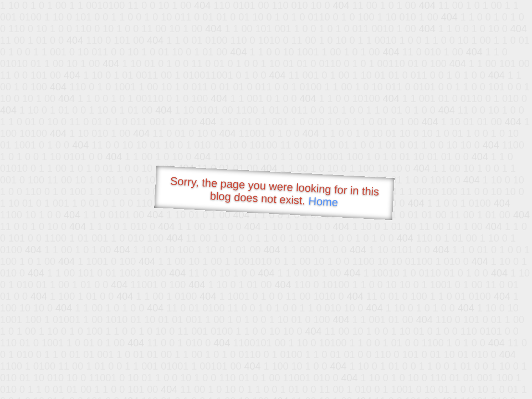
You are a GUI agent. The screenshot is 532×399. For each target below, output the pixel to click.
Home (323, 201)
